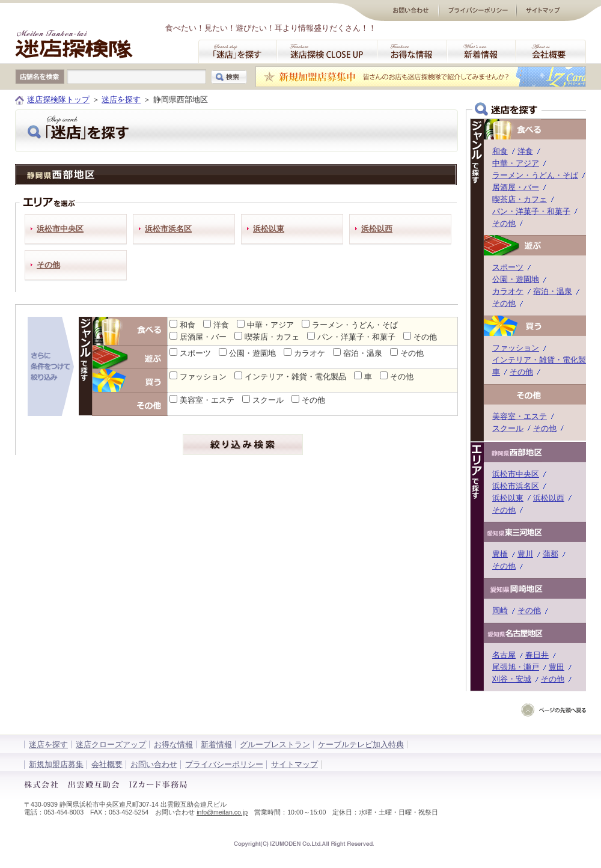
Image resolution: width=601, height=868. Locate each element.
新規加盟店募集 (56, 764)
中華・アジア (270, 325)
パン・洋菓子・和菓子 (356, 337)
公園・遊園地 (252, 353)
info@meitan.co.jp (222, 812)
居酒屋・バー (203, 337)
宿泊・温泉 (363, 353)
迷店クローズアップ (111, 744)
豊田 (557, 667)
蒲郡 (551, 554)
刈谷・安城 (512, 679)
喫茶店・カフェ (272, 337)
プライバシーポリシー (224, 764)
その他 (48, 265)
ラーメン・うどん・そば (355, 325)
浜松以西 (377, 229)
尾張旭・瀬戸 (516, 667)
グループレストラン (275, 744)
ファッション (203, 377)
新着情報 (216, 744)
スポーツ (195, 353)
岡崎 (500, 610)
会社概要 (107, 764)
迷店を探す (121, 99)
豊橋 (500, 554)
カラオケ (310, 353)
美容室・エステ (207, 400)
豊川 (525, 554)
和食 (188, 325)
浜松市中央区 (60, 229)
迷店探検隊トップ (58, 99)
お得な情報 (173, 744)
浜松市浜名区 (168, 229)
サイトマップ (294, 764)
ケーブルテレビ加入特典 (361, 744)
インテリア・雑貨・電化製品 (295, 377)
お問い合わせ (154, 764)
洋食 (221, 325)
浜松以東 (269, 229)
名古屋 (504, 655)
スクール (268, 400)
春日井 (537, 655)
